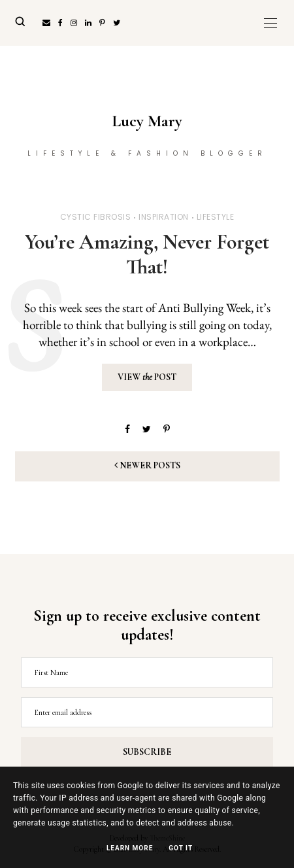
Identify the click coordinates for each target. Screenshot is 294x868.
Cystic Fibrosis (96, 217)
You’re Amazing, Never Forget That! (147, 254)
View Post (147, 377)
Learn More (130, 848)
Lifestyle (216, 217)
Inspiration (164, 217)
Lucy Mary (147, 121)
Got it (181, 848)
